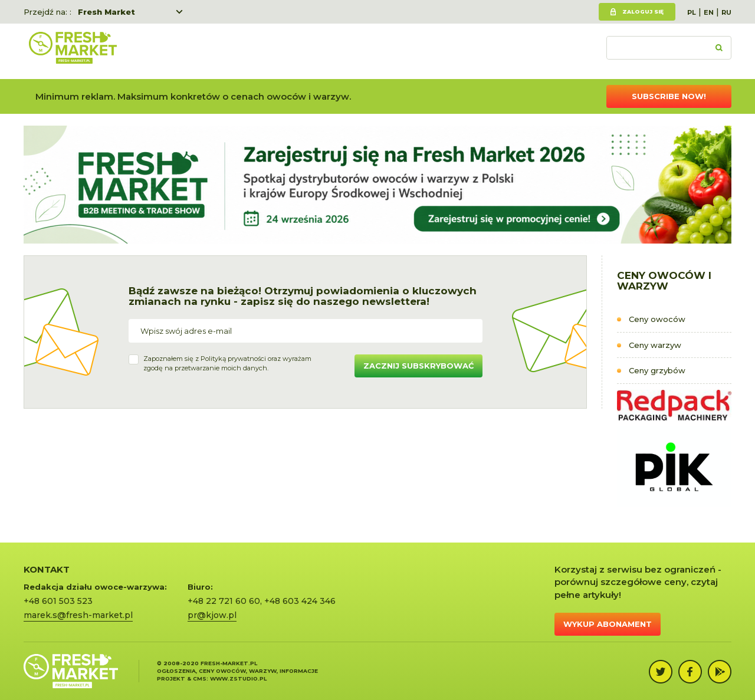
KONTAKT (47, 569)
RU (726, 12)
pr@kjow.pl (212, 615)
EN (709, 12)
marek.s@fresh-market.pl (78, 615)
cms (200, 678)
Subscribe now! (669, 96)
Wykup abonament (608, 624)
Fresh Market (106, 12)
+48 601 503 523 (58, 601)
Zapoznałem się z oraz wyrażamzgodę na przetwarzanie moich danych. (227, 363)
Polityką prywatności (233, 359)
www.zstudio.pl (238, 678)
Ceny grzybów (657, 370)
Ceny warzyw (655, 345)
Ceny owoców (657, 319)
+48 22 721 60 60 (224, 601)
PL (692, 12)
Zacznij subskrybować (418, 366)
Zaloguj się (643, 11)
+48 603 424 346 (300, 601)
